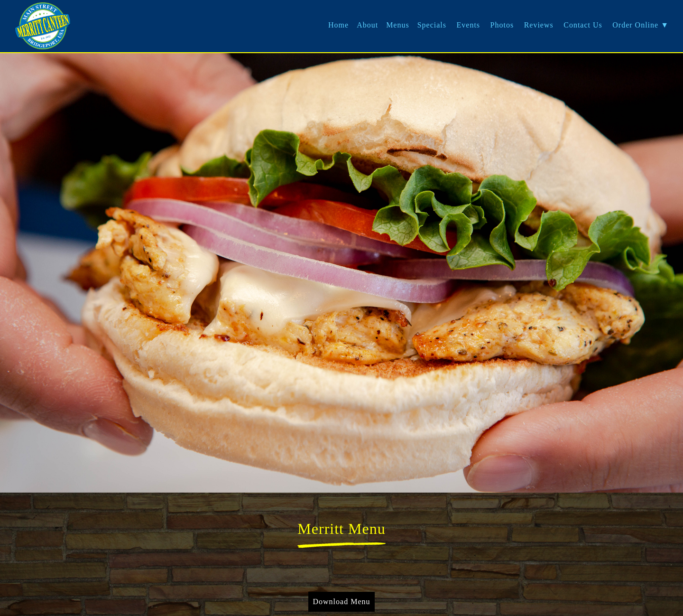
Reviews (539, 25)
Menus (398, 25)
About (367, 25)
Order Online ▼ (641, 25)
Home (338, 25)
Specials (432, 25)
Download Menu (342, 602)
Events (469, 25)
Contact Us (583, 25)
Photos (502, 25)
